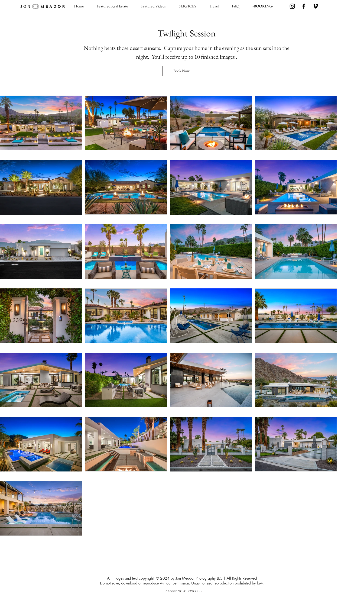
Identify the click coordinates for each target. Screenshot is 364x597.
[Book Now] (181, 71)
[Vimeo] (315, 6)
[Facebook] (304, 6)
